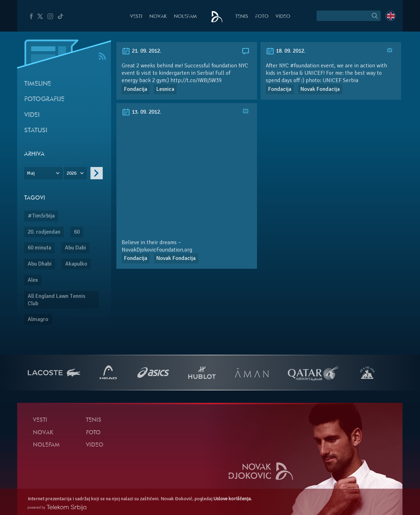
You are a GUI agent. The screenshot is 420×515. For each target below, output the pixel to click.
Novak (158, 17)
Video (283, 17)
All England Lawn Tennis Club (56, 300)
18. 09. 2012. (286, 51)
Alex (33, 280)
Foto (262, 17)
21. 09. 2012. (141, 51)
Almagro (38, 319)
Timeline (38, 84)
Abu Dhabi (40, 264)
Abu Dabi (75, 248)
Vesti (136, 17)
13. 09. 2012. (141, 112)
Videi (32, 115)
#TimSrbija (41, 216)
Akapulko (76, 264)
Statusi (36, 131)
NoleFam (185, 17)
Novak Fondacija (320, 89)
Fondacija (136, 89)
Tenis (242, 17)
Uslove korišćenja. (233, 499)
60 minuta (39, 248)
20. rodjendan (44, 232)
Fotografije (44, 99)
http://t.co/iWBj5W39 (196, 80)
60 (77, 232)
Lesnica (165, 89)
